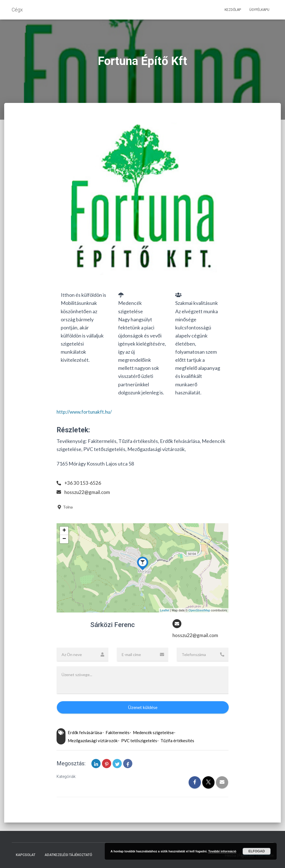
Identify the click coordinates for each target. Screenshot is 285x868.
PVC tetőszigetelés (139, 741)
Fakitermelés (118, 733)
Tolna (65, 507)
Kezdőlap (233, 10)
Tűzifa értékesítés (177, 741)
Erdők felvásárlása (85, 733)
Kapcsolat (26, 855)
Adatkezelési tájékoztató (68, 855)
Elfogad (257, 851)
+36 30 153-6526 (83, 483)
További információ (222, 851)
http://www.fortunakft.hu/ (86, 412)
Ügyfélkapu (259, 10)
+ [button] (64, 531)
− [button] (64, 539)
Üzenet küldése (143, 707)
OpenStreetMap (199, 610)
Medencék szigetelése (153, 733)
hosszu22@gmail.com (88, 492)
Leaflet (165, 610)
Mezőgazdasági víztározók (93, 741)
